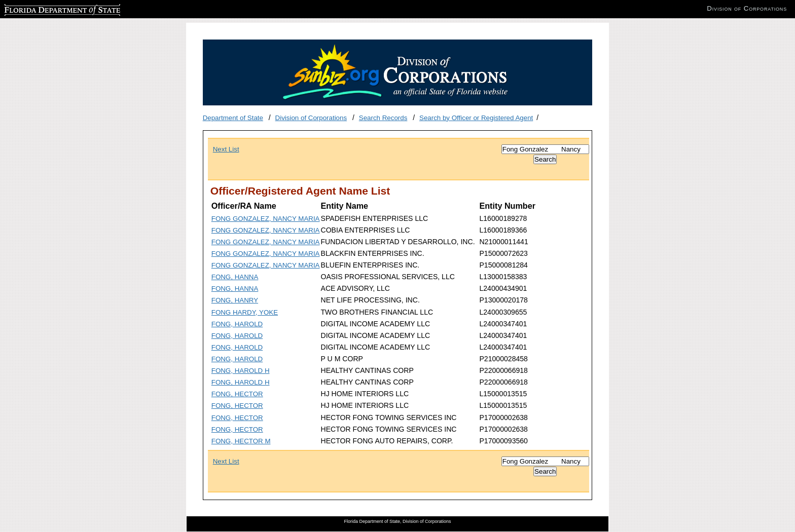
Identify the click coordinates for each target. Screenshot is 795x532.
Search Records (383, 118)
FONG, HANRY (235, 300)
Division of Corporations (311, 118)
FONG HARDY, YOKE (245, 312)
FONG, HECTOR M (241, 441)
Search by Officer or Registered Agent (476, 118)
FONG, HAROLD (237, 324)
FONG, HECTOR (237, 394)
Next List (226, 149)
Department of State (233, 118)
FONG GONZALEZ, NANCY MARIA (266, 219)
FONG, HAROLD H (241, 371)
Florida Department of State (46, 8)
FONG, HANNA (235, 277)
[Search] (545, 149)
